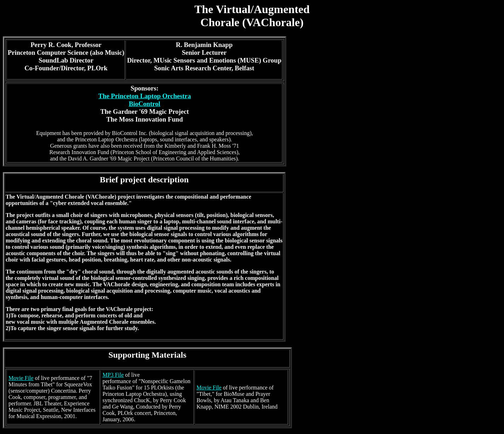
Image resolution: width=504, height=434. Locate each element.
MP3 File (113, 375)
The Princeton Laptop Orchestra (145, 96)
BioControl (144, 104)
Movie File (21, 378)
